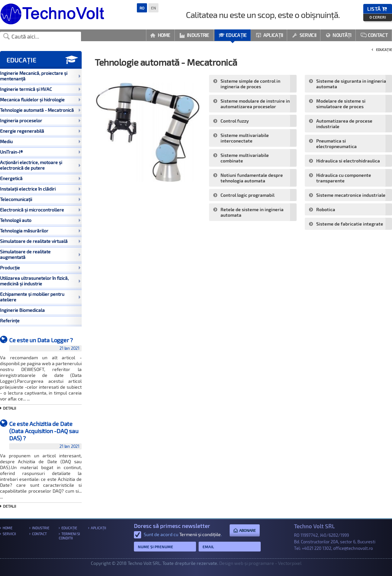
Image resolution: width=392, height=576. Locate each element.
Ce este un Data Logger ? (45, 344)
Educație (233, 35)
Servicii (304, 35)
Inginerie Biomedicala (22, 310)
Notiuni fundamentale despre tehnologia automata (252, 178)
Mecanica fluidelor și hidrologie (40, 100)
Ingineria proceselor (40, 120)
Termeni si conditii (69, 536)
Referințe (10, 321)
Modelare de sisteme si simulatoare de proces (341, 104)
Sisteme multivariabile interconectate (245, 138)
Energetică (40, 178)
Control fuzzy (235, 121)
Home (160, 35)
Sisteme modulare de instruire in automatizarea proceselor (255, 104)
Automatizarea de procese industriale (344, 124)
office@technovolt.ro (353, 548)
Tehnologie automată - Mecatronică (40, 110)
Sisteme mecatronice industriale (351, 195)
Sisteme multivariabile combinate (245, 158)
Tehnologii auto (40, 220)
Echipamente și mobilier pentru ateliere (40, 297)
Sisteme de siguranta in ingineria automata (351, 84)
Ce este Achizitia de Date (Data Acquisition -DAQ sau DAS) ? (45, 435)
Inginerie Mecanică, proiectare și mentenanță (40, 76)
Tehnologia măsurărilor (40, 231)
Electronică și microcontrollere (40, 210)
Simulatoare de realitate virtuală (40, 241)
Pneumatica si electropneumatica (336, 144)
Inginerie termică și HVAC (40, 89)
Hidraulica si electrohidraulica (348, 161)
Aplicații (269, 35)
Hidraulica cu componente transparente (344, 178)
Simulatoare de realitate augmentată (40, 254)
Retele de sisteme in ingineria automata (252, 212)
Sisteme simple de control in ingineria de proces (250, 84)
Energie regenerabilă (40, 131)
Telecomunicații (40, 199)
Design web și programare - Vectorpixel (260, 563)
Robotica (326, 209)
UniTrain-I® (40, 152)
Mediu (40, 141)
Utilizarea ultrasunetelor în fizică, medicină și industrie (40, 281)
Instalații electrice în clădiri (40, 189)
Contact (374, 35)
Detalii (9, 408)
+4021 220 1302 (317, 548)
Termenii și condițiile (200, 534)
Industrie (195, 35)
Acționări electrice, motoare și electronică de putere (40, 165)
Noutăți (338, 35)
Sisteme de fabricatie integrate (350, 224)
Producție (40, 268)
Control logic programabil (247, 195)
